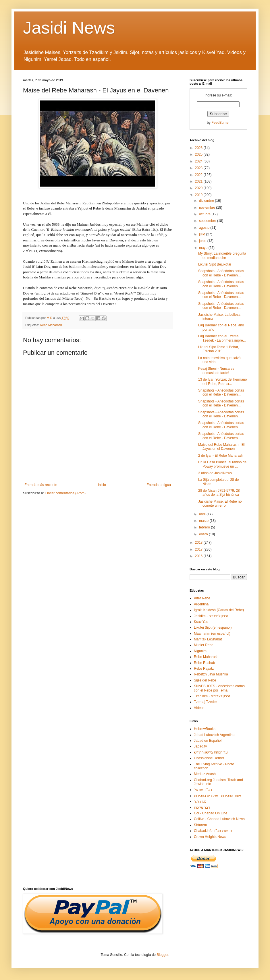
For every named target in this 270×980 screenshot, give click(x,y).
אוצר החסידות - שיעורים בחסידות (217, 796)
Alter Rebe (202, 598)
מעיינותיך (200, 801)
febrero (205, 527)
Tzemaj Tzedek (206, 702)
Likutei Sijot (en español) (213, 627)
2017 (199, 549)
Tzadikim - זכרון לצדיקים (212, 696)
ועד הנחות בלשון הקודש (211, 752)
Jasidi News (69, 28)
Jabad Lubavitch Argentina (214, 735)
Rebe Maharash (51, 325)
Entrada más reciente (41, 485)
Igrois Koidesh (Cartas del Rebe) (219, 610)
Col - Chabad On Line (211, 813)
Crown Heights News (210, 837)
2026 (199, 148)
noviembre (208, 208)
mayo (204, 248)
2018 (199, 543)
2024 (199, 161)
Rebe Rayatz (204, 669)
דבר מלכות (202, 807)
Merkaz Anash (205, 774)
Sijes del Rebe (205, 680)
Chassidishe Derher (209, 758)
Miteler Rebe (204, 645)
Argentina (201, 604)
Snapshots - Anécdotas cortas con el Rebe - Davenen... (221, 273)
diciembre (207, 201)
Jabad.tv (200, 746)
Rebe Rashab (204, 663)
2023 (199, 168)
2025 (199, 154)
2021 (199, 181)
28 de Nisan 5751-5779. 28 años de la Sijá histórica (219, 493)
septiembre (208, 221)
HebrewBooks (205, 729)
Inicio (102, 485)
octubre (205, 214)
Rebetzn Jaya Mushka (211, 674)
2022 (199, 175)
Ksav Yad (201, 622)
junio (203, 241)
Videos (199, 708)
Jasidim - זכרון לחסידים (211, 616)
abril (203, 514)
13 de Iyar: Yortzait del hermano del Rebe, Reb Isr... (222, 381)
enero (204, 534)
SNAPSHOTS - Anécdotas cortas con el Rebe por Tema (219, 688)
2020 (199, 188)
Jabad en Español (208, 741)
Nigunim (200, 651)
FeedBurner (220, 123)
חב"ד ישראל (203, 790)
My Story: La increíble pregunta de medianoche (222, 255)
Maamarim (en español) (212, 634)
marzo (204, 521)
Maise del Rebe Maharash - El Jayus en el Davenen (221, 447)
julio (203, 234)
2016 (199, 556)
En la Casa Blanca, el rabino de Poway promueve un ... (222, 464)
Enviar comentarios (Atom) (65, 493)
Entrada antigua (159, 485)
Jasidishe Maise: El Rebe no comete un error (220, 503)
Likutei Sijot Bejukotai (215, 264)
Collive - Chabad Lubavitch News (219, 819)
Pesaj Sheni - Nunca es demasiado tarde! (216, 371)
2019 (199, 195)
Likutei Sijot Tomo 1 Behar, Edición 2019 (219, 349)
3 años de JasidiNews (215, 473)
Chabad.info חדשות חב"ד (213, 831)
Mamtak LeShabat (208, 639)
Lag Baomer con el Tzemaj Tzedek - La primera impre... (222, 338)
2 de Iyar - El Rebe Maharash (221, 456)
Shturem (200, 825)
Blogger (162, 955)
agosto (205, 228)
